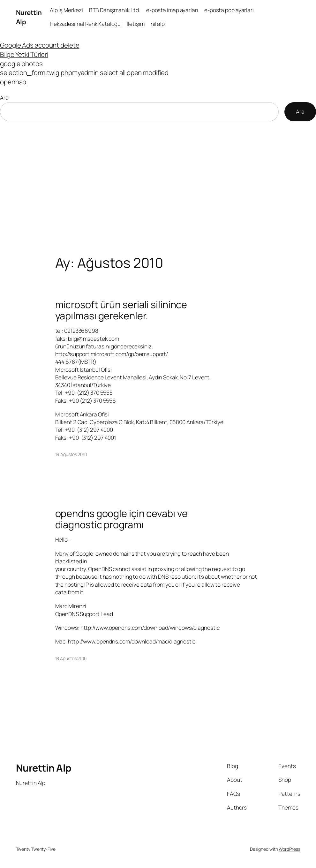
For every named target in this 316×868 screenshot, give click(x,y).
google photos (21, 64)
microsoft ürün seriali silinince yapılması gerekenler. (121, 310)
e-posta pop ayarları (229, 10)
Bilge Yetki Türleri (24, 54)
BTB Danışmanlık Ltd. (115, 10)
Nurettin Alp (44, 768)
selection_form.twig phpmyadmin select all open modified (84, 72)
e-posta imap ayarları (172, 10)
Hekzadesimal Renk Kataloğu (85, 24)
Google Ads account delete (40, 45)
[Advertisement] (158, 188)
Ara (4, 98)
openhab (13, 82)
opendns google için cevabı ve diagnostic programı (121, 519)
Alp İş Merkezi (66, 10)
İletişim (135, 24)
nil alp (158, 24)
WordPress (289, 849)
